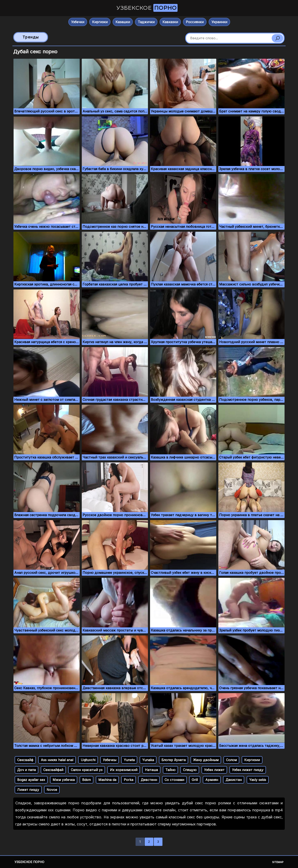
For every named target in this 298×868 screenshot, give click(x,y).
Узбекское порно (29, 862)
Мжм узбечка (64, 780)
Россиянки (195, 22)
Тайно (170, 770)
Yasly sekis (258, 780)
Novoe (52, 790)
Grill (195, 780)
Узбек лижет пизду (248, 770)
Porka (129, 780)
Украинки (219, 22)
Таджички (146, 22)
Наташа (151, 770)
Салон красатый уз (87, 770)
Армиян (212, 780)
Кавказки (170, 22)
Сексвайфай (53, 770)
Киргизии (252, 760)
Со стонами (174, 780)
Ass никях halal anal (57, 760)
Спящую (190, 770)
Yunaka (148, 760)
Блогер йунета (174, 760)
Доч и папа (26, 770)
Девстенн (149, 780)
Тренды (31, 37)
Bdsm (87, 780)
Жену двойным (206, 760)
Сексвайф (25, 760)
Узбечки (78, 22)
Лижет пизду (28, 790)
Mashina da (107, 780)
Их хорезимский (124, 770)
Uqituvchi (88, 760)
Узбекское (147, 8)
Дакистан (234, 780)
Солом (231, 760)
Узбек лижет (214, 770)
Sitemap (278, 862)
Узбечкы (110, 760)
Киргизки (100, 22)
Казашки (123, 22)
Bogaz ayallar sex (31, 780)
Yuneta (129, 760)
